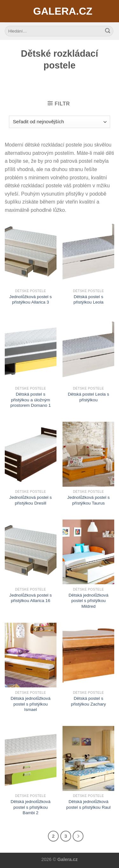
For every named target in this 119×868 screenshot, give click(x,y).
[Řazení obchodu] (60, 122)
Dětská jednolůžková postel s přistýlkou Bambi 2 (31, 807)
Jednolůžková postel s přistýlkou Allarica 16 (30, 598)
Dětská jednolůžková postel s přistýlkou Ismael (31, 704)
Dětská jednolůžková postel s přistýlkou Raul (89, 804)
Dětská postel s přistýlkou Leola (89, 300)
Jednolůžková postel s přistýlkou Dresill (30, 500)
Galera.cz (60, 11)
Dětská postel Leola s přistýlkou (89, 397)
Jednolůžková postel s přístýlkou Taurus (89, 500)
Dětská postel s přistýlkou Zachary (89, 701)
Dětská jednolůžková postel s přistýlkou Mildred (88, 601)
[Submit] (108, 31)
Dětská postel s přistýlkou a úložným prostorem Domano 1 (30, 400)
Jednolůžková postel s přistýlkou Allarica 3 (30, 300)
